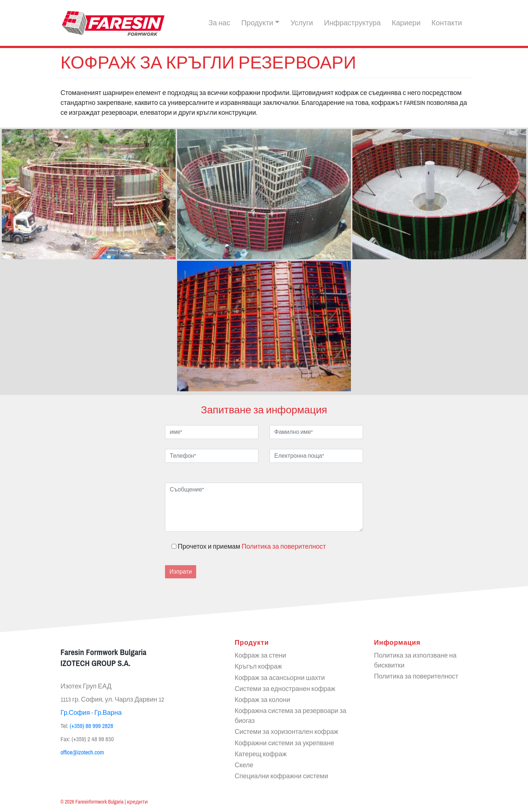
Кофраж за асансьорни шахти (280, 678)
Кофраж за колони (263, 700)
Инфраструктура (353, 23)
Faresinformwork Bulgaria (100, 802)
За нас (219, 23)
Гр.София (75, 713)
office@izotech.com (82, 752)
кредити (137, 802)
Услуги (302, 23)
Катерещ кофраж (261, 754)
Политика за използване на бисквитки (415, 661)
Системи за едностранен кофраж (285, 689)
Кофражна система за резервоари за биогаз (291, 716)
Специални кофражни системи (281, 776)
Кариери (406, 23)
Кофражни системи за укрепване (284, 743)
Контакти (447, 23)
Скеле (244, 765)
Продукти (257, 23)
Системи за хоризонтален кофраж (286, 732)
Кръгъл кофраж (258, 667)
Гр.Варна (108, 713)
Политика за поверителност (284, 547)
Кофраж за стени (260, 656)
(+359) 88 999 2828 (91, 726)
